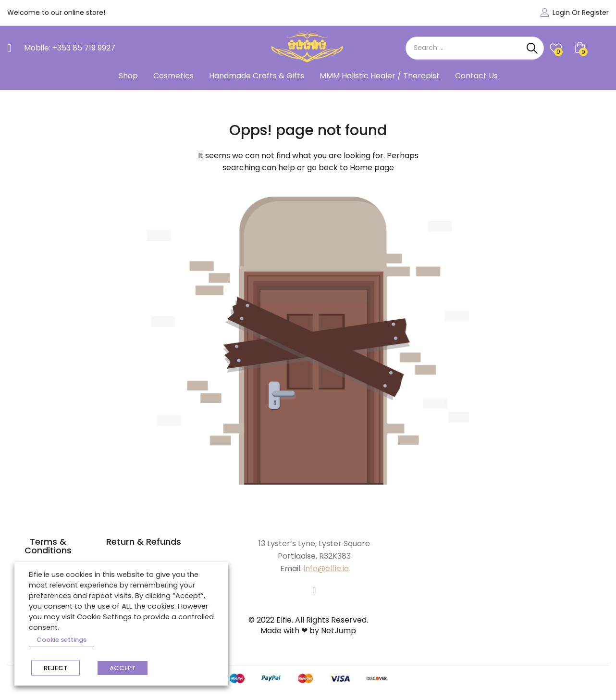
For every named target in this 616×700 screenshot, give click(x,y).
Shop (128, 76)
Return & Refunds (144, 542)
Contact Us (476, 76)
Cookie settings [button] (62, 640)
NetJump (339, 631)
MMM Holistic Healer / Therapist (380, 76)
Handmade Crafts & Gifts (257, 76)
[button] (592, 48)
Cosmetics (173, 76)
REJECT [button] (55, 668)
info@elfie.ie (326, 569)
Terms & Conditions (48, 546)
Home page (372, 168)
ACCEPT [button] (123, 668)
